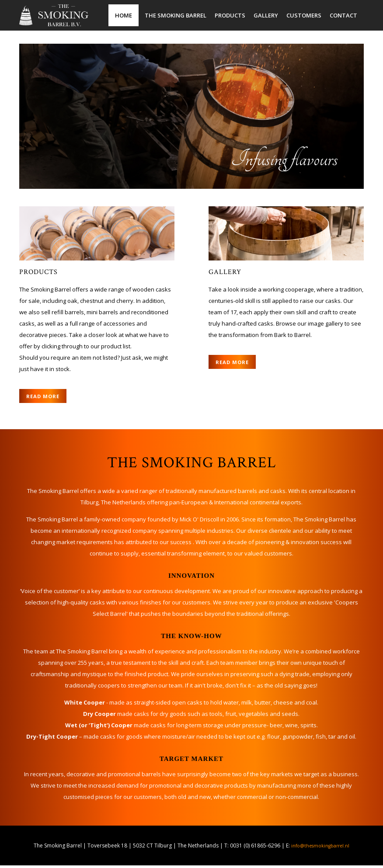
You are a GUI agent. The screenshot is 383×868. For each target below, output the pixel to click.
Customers (304, 15)
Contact (343, 15)
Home (124, 15)
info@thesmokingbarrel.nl (320, 848)
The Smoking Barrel (176, 15)
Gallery (266, 15)
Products (230, 15)
